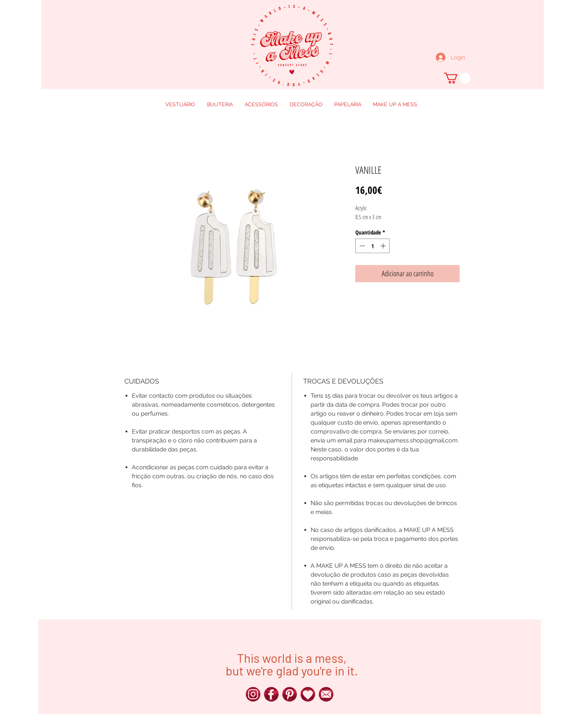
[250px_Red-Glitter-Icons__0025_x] (271, 694)
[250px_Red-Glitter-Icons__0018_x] (290, 694)
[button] (457, 78)
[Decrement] (361, 246)
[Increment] (384, 246)
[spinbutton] (373, 246)
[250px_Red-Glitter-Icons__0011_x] (308, 694)
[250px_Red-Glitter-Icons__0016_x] (326, 694)
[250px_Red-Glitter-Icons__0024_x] (253, 694)
